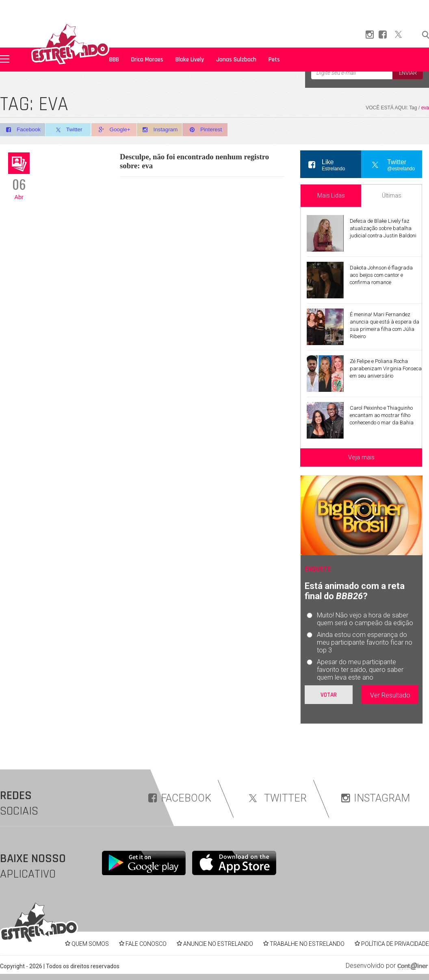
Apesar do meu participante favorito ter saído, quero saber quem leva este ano (360, 670)
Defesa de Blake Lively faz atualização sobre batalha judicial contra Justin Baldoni (383, 228)
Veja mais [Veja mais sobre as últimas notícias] (361, 457)
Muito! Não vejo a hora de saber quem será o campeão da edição (365, 619)
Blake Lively (190, 60)
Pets (274, 60)
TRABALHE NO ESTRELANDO (307, 944)
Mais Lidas (331, 196)
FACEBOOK (180, 798)
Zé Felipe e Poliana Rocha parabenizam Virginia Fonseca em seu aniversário (386, 368)
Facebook (23, 130)
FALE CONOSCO (146, 944)
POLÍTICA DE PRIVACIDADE (395, 944)
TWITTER (276, 798)
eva (425, 108)
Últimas (392, 196)
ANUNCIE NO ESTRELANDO (218, 944)
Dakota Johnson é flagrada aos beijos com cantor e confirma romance (381, 275)
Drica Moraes (147, 60)
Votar (329, 695)
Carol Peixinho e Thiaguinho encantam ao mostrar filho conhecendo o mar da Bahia (382, 415)
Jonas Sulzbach (236, 60)
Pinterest (211, 130)
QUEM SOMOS (90, 944)
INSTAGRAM (376, 798)
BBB (114, 60)
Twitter (70, 130)
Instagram (164, 130)
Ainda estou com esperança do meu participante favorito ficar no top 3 (365, 642)
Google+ (117, 130)
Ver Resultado (390, 695)
